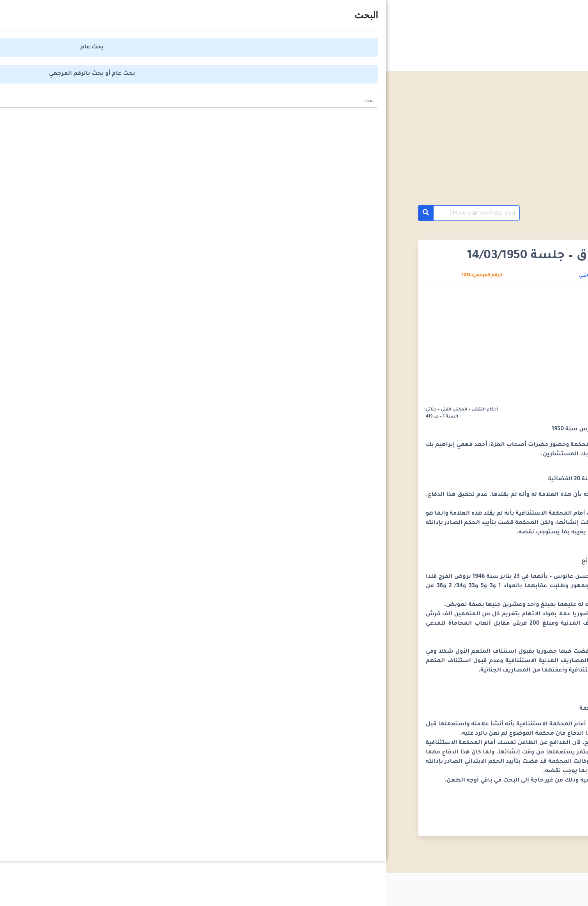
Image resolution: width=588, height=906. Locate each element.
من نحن (300, 887)
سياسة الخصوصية (426, 887)
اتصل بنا (256, 887)
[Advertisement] (294, 147)
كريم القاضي (206, 276)
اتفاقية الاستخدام (356, 887)
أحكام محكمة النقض (509, 213)
